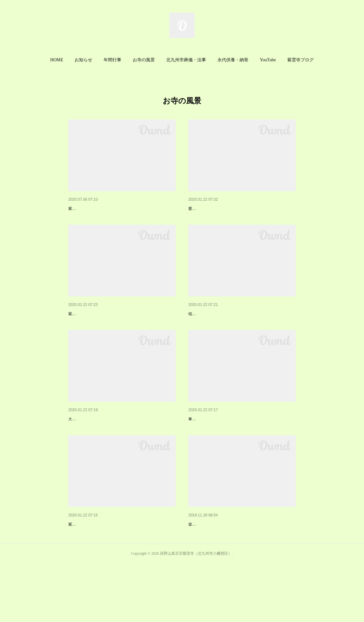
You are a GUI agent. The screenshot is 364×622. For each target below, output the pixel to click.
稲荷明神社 (199, 330)
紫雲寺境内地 (82, 330)
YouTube (268, 60)
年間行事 (112, 60)
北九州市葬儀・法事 (186, 60)
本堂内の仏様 (202, 209)
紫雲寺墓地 (199, 445)
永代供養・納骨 (233, 60)
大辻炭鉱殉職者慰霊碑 (90, 445)
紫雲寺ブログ (300, 60)
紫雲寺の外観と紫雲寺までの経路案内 (106, 209)
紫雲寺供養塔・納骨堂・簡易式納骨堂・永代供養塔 (119, 566)
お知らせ (83, 60)
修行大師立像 (202, 566)
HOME (57, 60)
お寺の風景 (144, 60)
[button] (57, 60)
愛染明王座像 (200, 218)
